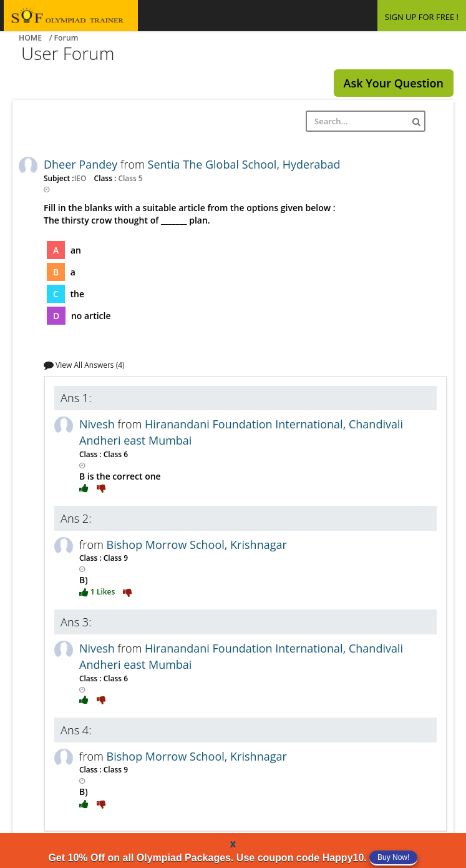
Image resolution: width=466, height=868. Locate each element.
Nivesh (99, 424)
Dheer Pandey (82, 164)
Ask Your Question (394, 83)
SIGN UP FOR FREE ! (422, 17)
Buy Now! (393, 857)
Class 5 (129, 178)
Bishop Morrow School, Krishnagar (197, 545)
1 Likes (98, 591)
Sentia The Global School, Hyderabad (244, 164)
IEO (81, 178)
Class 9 (115, 558)
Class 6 (115, 454)
